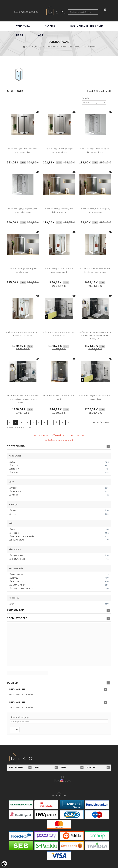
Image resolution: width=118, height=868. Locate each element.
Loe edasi (29, 694)
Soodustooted (17, 618)
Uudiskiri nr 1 (18, 689)
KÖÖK (20, 35)
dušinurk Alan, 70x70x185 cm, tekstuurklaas (59, 210)
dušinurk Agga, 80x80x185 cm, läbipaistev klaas (95, 150)
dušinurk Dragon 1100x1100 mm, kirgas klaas (95, 397)
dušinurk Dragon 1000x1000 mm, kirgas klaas (59, 334)
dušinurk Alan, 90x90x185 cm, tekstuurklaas (23, 270)
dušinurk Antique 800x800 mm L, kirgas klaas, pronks (59, 270)
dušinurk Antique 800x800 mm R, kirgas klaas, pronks (95, 270)
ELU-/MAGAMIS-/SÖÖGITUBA (87, 26)
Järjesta (85, 98)
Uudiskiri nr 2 (19, 702)
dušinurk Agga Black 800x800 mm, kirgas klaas (23, 150)
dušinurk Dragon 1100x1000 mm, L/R (59, 397)
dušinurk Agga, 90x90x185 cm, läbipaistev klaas (23, 210)
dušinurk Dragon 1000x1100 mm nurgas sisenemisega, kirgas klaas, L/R (95, 336)
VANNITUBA (23, 26)
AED (41, 35)
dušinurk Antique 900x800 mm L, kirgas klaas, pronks (23, 334)
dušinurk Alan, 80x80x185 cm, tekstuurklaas (95, 210)
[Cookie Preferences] (4, 864)
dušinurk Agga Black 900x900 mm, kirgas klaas (59, 150)
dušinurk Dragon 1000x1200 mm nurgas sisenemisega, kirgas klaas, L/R (23, 399)
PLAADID (50, 26)
